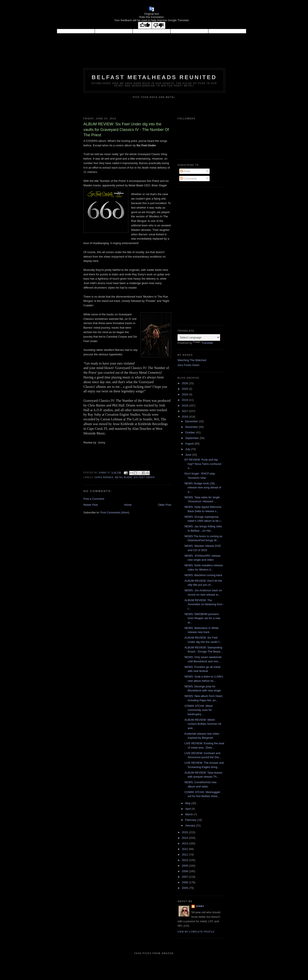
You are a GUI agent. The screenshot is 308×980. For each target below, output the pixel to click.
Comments (188, 179)
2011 (185, 855)
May (188, 803)
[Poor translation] (158, 25)
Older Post (165, 505)
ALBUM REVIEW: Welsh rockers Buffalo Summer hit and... (203, 724)
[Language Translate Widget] (199, 337)
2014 (185, 838)
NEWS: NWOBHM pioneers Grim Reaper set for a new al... (202, 618)
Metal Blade (124, 477)
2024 (185, 394)
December (192, 421)
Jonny (200, 906)
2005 (185, 888)
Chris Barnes (104, 477)
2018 (185, 405)
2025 (185, 389)
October (191, 432)
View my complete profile (196, 932)
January (191, 825)
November (192, 427)
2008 (185, 871)
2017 (185, 411)
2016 (185, 417)
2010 (185, 860)
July (188, 449)
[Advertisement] (195, 256)
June (189, 455)
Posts (185, 171)
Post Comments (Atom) (115, 512)
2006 (185, 882)
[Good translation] (145, 25)
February (191, 820)
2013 (185, 843)
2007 (185, 877)
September (192, 438)
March (190, 814)
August (190, 444)
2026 (185, 383)
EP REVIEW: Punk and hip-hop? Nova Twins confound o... (203, 464)
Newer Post (91, 505)
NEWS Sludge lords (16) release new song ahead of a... (203, 488)
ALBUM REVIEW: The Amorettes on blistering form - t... (204, 604)
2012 (185, 849)
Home (128, 505)
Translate (203, 343)
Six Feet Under (144, 477)
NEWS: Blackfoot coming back (203, 575)
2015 (185, 832)
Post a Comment (94, 499)
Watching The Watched (192, 360)
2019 (185, 400)
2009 (185, 866)
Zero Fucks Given (189, 365)
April (188, 809)
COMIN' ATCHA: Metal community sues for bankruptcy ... (198, 710)
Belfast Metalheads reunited (154, 77)
